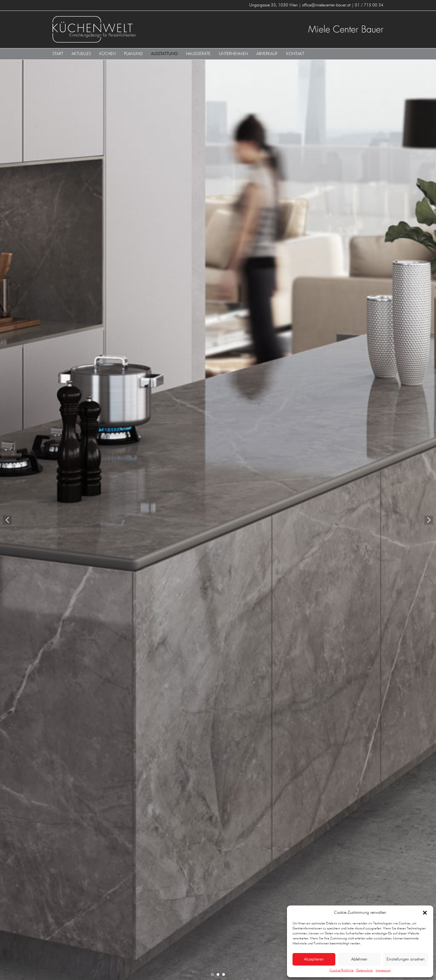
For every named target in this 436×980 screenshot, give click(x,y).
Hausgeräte (198, 54)
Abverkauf (267, 54)
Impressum (383, 971)
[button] (425, 913)
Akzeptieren (314, 959)
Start (58, 54)
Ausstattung (164, 54)
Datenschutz (365, 971)
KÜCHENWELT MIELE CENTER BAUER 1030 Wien (133, 29)
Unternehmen (233, 54)
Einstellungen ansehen (406, 959)
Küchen (107, 54)
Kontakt (295, 54)
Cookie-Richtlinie (341, 971)
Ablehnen (359, 959)
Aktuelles (81, 54)
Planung (133, 54)
